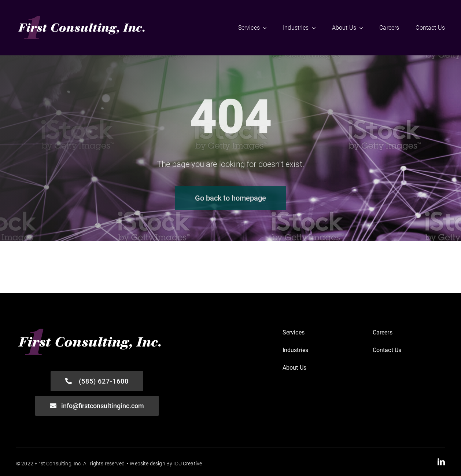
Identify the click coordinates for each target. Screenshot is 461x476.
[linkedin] (441, 462)
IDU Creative (188, 464)
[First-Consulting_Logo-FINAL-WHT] (82, 16)
